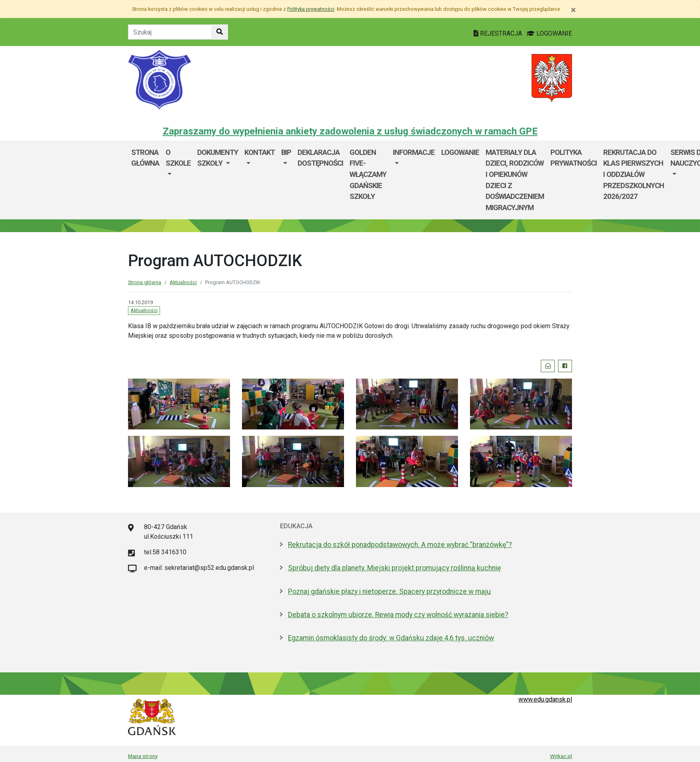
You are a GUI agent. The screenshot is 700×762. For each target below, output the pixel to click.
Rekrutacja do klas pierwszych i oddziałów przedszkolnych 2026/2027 (634, 174)
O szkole (178, 158)
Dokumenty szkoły (218, 158)
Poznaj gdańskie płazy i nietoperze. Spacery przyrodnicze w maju (389, 592)
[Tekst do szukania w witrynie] (170, 32)
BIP (286, 152)
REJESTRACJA (499, 33)
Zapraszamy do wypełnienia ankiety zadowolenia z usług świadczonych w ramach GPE (350, 131)
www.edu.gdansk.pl (545, 699)
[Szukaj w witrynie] (220, 32)
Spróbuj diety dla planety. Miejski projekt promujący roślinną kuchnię (394, 568)
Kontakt (260, 152)
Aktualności (183, 282)
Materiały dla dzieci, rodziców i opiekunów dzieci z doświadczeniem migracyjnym (515, 180)
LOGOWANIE (549, 33)
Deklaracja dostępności (320, 158)
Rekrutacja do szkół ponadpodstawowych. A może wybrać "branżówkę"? (400, 545)
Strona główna (145, 158)
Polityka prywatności (574, 158)
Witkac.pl (561, 756)
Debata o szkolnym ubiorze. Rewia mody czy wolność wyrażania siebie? (398, 615)
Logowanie (460, 152)
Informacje (414, 152)
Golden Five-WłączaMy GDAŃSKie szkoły (368, 174)
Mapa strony (143, 756)
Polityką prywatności (311, 9)
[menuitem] (178, 180)
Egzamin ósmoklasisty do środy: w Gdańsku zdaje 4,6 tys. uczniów (391, 638)
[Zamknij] (573, 10)
